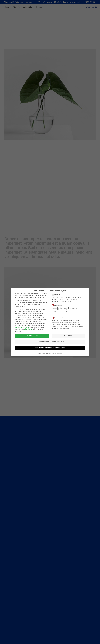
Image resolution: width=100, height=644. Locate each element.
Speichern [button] (68, 334)
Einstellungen (29, 328)
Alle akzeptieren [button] (32, 334)
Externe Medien (59, 316)
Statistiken (57, 304)
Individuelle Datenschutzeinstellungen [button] (50, 346)
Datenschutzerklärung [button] (51, 352)
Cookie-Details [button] (42, 352)
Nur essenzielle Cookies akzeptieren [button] (50, 340)
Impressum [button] (59, 352)
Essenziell (57, 293)
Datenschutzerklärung (22, 326)
